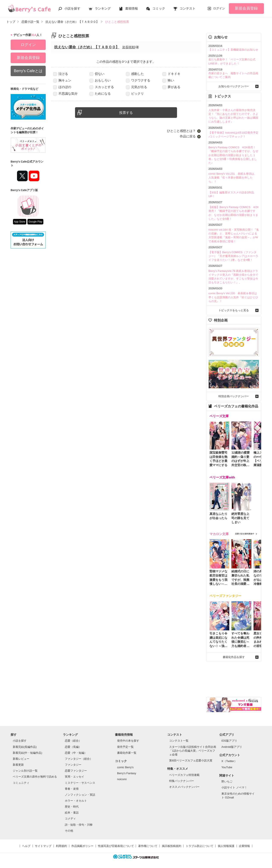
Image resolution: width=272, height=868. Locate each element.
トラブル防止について (200, 846)
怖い (168, 80)
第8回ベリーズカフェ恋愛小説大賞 (191, 760)
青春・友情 (72, 789)
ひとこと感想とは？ (181, 131)
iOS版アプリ (229, 741)
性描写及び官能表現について (116, 846)
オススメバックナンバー (184, 787)
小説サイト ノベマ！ (234, 787)
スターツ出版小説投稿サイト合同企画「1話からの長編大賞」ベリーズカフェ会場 (193, 751)
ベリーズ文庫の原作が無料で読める (35, 777)
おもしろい (100, 80)
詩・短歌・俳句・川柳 (79, 825)
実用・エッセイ (74, 777)
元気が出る (136, 87)
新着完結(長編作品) (25, 747)
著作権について (148, 846)
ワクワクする (138, 80)
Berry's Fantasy (127, 773)
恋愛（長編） (73, 747)
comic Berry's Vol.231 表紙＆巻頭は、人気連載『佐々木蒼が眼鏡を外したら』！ (233, 178)
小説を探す (72, 8)
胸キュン (62, 80)
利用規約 (61, 846)
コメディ (70, 819)
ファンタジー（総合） (79, 759)
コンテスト (188, 8)
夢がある (171, 87)
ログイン (219, 8)
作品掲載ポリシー (82, 846)
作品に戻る (188, 136)
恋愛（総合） (73, 741)
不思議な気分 (65, 94)
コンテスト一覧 (179, 741)
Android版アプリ (232, 747)
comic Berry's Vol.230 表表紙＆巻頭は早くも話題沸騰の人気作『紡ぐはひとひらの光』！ (233, 297)
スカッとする (102, 87)
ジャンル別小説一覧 (25, 771)
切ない (97, 74)
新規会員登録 (246, 8)
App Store (20, 222)
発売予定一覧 (125, 747)
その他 (69, 831)
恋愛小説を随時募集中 (245, 534)
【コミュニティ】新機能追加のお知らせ (233, 50)
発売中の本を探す (128, 741)
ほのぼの (62, 87)
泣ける (61, 74)
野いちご (227, 782)
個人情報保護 (226, 846)
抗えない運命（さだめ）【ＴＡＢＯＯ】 (87, 47)
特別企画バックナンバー (234, 396)
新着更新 (18, 765)
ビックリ (135, 94)
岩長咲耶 (129, 47)
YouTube (227, 767)
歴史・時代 (72, 807)
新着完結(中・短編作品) (28, 753)
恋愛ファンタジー (76, 771)
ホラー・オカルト (76, 801)
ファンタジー (73, 765)
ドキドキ (171, 74)
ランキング (103, 8)
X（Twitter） (229, 761)
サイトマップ (43, 846)
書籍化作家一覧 (127, 753)
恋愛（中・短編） (76, 753)
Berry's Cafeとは (28, 71)
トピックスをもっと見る (234, 310)
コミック (159, 8)
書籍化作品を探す (234, 657)
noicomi (122, 779)
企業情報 (244, 846)
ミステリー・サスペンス (80, 783)
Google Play (35, 222)
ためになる (100, 94)
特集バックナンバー (182, 781)
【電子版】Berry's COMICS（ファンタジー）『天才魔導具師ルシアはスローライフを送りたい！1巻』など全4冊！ (233, 256)
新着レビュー (21, 759)
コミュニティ (21, 783)
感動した (135, 74)
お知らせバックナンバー (234, 86)
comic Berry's (125, 767)
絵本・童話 (72, 813)
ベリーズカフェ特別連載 (184, 775)
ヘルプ (26, 846)
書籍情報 (132, 8)
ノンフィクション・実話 (80, 795)
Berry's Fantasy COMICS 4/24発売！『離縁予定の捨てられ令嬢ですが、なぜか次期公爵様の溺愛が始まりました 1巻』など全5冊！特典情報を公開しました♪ (233, 155)
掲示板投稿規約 (172, 846)
